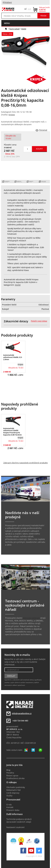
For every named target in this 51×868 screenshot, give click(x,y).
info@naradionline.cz (22, 713)
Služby (9, 796)
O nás (9, 805)
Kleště (24, 29)
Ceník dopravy (13, 793)
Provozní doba (13, 810)
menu (7, 23)
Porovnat (43, 130)
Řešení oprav (12, 776)
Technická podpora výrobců (19, 819)
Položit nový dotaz (39, 321)
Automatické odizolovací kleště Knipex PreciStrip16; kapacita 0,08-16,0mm (12, 432)
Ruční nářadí (14, 29)
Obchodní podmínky (16, 787)
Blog (8, 770)
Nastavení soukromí (15, 827)
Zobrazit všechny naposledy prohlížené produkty (26, 463)
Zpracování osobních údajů (19, 822)
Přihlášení (7, 2)
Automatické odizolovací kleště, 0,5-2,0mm (13, 357)
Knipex (12, 115)
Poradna (10, 773)
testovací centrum (31, 618)
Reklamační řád (13, 790)
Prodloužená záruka (15, 778)
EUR (29, 9)
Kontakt (10, 807)
